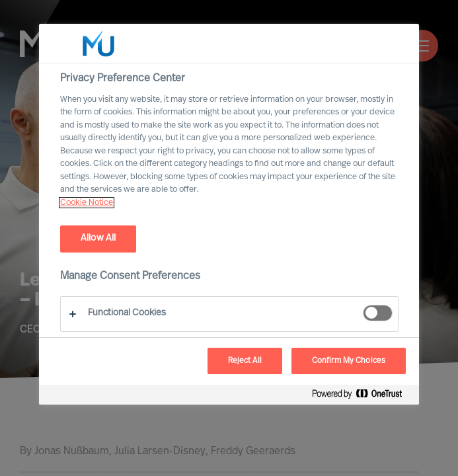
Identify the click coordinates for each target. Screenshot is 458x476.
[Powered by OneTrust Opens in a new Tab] (362, 396)
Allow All (98, 238)
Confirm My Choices (349, 361)
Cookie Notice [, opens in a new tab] (87, 203)
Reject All (245, 361)
